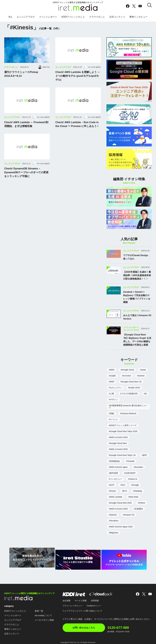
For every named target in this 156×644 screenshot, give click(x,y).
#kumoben (139, 467)
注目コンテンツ (117, 19)
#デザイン (113, 400)
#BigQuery (114, 533)
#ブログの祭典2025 (129, 394)
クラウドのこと (97, 19)
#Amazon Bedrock (128, 413)
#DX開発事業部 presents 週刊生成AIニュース (128, 406)
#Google (135, 485)
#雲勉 (111, 413)
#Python (141, 503)
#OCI (123, 485)
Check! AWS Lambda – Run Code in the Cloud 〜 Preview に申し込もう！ (77, 130)
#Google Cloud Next (118, 443)
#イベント (113, 419)
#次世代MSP (130, 473)
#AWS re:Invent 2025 (118, 509)
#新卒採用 (113, 473)
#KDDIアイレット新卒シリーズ (123, 425)
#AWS (112, 370)
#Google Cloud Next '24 (131, 382)
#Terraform (114, 521)
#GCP (112, 485)
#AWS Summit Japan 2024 (121, 527)
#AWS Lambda (116, 497)
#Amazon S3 (129, 515)
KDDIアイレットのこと (73, 19)
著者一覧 (41, 609)
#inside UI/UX (134, 388)
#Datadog (138, 491)
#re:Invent (126, 376)
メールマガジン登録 (46, 618)
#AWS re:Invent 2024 (118, 437)
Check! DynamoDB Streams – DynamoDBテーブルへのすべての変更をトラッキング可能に (26, 179)
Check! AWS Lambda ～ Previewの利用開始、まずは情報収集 (26, 130)
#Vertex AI (133, 479)
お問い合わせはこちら (84, 625)
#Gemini (141, 376)
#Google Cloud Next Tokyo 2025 (123, 431)
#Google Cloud (127, 370)
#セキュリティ (115, 388)
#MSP (112, 382)
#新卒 (144, 455)
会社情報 (67, 598)
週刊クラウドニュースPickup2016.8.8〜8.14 (21, 80)
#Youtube (130, 461)
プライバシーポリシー (72, 604)
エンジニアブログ (26, 19)
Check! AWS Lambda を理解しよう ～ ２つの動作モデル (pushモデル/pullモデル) (78, 82)
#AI (145, 394)
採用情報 (95, 598)
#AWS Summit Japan (118, 467)
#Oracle (112, 491)
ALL (10, 19)
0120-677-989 (125, 624)
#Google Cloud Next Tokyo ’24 (122, 455)
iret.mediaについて (46, 613)
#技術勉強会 (114, 461)
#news (143, 370)
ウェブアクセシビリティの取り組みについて (82, 609)
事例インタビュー (138, 19)
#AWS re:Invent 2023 (118, 449)
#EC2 (125, 491)
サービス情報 (81, 598)
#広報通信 (138, 509)
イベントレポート (48, 19)
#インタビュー (115, 479)
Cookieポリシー (94, 604)
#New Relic (133, 497)
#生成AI (112, 376)
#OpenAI (113, 515)
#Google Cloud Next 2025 (120, 503)
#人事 (111, 394)
